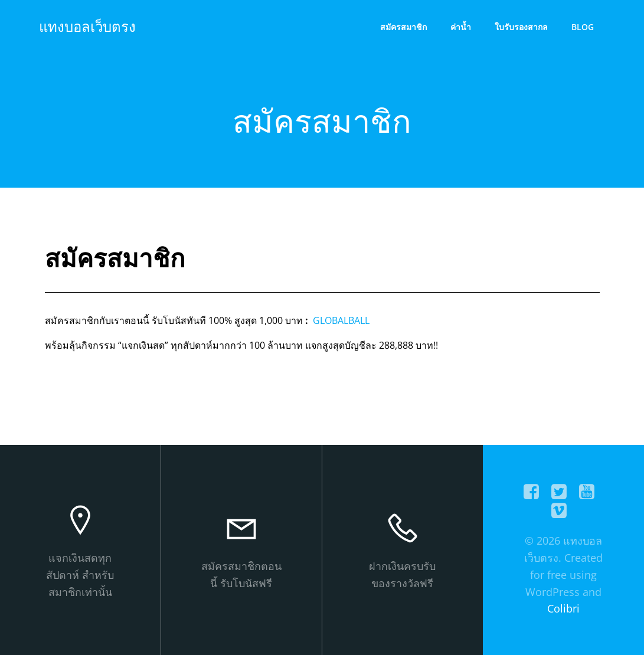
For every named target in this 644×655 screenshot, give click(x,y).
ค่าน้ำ (461, 27)
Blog (583, 27)
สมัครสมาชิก (403, 27)
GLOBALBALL (340, 320)
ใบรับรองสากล (521, 27)
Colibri (563, 608)
